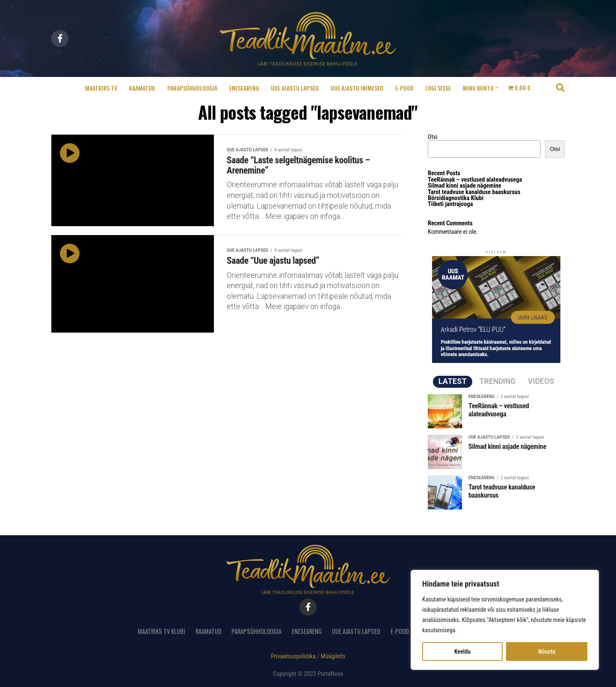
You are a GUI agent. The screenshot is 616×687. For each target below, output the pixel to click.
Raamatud (142, 88)
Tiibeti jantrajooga (450, 204)
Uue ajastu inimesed (357, 88)
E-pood (404, 88)
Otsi (433, 137)
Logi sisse (438, 88)
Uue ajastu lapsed (295, 88)
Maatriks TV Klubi (161, 631)
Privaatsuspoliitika (293, 656)
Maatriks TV (101, 88)
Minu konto (478, 88)
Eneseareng (244, 88)
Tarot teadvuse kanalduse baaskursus (474, 192)
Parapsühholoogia (192, 88)
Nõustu (547, 652)
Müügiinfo (333, 656)
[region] (505, 620)
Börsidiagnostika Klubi (456, 198)
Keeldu (462, 652)
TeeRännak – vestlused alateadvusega (475, 180)
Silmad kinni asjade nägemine (465, 186)
